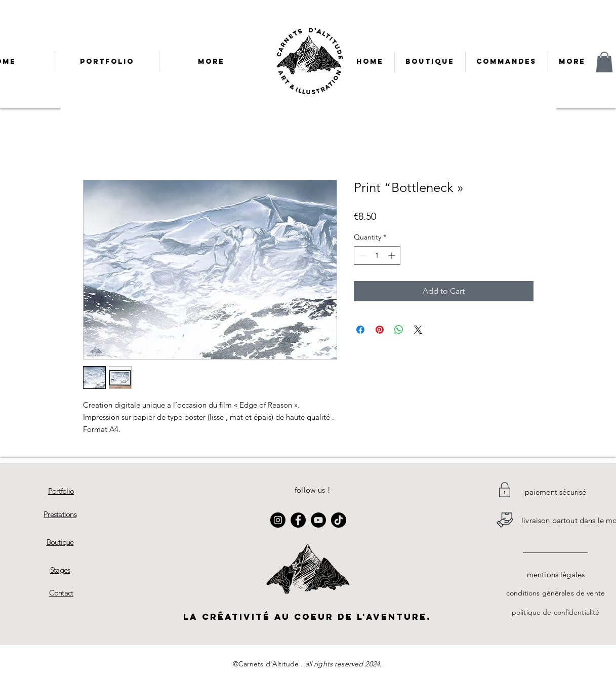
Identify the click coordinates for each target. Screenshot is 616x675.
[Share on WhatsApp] (399, 330)
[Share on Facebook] (360, 330)
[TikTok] (339, 520)
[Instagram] (278, 520)
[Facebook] (298, 520)
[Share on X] (418, 330)
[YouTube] (318, 520)
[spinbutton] (377, 255)
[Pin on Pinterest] (380, 330)
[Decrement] (362, 255)
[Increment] (393, 255)
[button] (604, 62)
